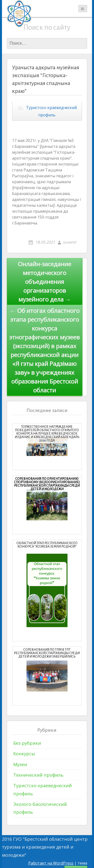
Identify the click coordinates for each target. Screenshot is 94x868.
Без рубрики (27, 743)
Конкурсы (24, 754)
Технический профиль (38, 775)
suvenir (70, 242)
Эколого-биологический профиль (40, 808)
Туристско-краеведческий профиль (51, 111)
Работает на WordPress (51, 863)
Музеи (20, 764)
